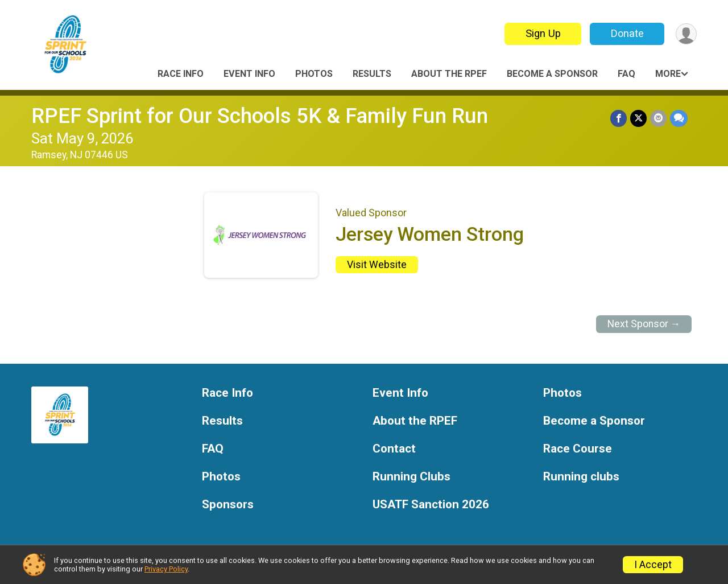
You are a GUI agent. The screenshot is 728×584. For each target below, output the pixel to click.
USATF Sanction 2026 (431, 505)
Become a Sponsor (552, 74)
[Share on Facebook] (619, 118)
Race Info (181, 74)
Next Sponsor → (644, 324)
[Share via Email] (658, 118)
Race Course (578, 449)
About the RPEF (449, 74)
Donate (627, 33)
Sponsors (228, 505)
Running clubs (581, 477)
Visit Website (377, 265)
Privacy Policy (166, 569)
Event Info (249, 74)
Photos (314, 74)
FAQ (626, 74)
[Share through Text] (679, 118)
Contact (394, 449)
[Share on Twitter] (638, 118)
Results (372, 74)
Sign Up (543, 33)
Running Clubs (411, 477)
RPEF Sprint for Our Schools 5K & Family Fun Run (260, 116)
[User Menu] (686, 34)
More (668, 74)
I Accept (653, 565)
